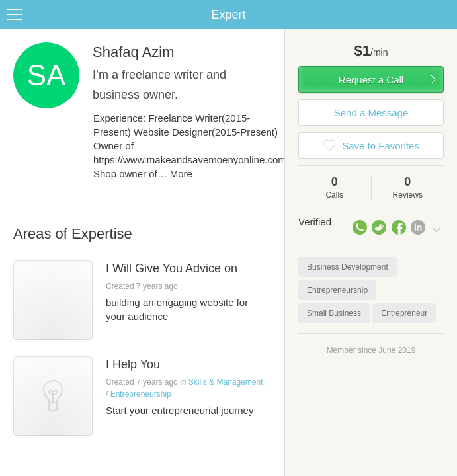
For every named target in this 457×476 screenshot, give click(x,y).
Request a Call (371, 80)
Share (444, 15)
